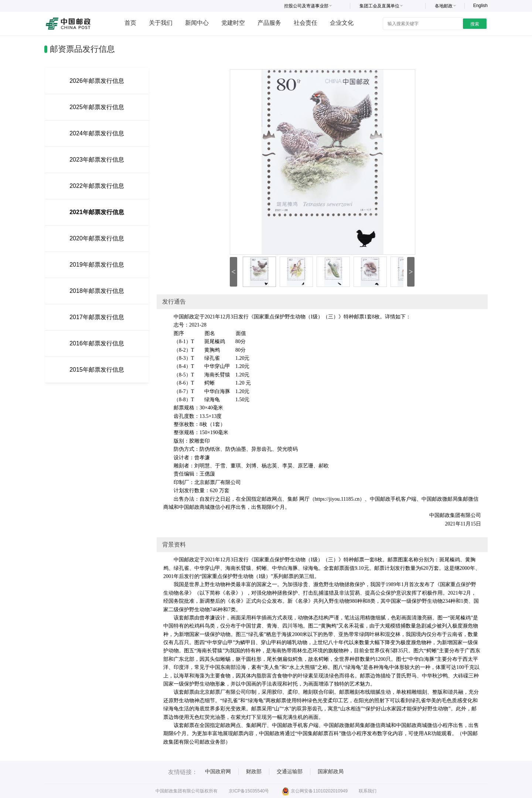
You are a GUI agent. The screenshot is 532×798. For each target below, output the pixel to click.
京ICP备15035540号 (249, 791)
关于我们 (161, 23)
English (480, 6)
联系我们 (368, 791)
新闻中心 (197, 23)
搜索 (475, 24)
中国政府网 (218, 771)
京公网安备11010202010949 (315, 791)
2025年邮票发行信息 (97, 107)
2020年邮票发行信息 (97, 238)
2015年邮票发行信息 (97, 370)
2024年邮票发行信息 (97, 133)
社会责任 (306, 23)
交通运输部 (290, 771)
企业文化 (342, 23)
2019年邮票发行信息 (97, 265)
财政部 (254, 771)
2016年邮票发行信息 (97, 343)
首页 (130, 23)
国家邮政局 (331, 771)
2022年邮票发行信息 (97, 186)
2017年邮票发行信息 (97, 317)
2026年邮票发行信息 (97, 81)
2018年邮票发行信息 (97, 291)
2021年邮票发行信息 (97, 212)
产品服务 (269, 23)
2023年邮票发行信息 (97, 160)
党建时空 (233, 23)
